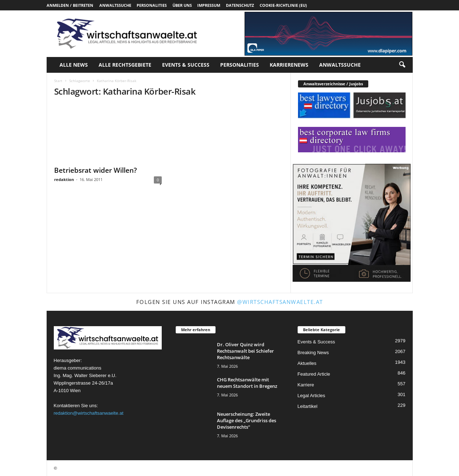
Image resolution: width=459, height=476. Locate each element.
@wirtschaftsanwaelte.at (280, 302)
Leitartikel (308, 406)
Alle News (74, 65)
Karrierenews (289, 65)
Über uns (182, 5)
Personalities (152, 5)
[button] (402, 65)
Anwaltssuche (115, 5)
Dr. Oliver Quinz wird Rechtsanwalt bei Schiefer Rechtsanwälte (245, 351)
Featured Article (314, 374)
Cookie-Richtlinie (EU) (283, 5)
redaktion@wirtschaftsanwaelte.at (89, 413)
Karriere (306, 385)
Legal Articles (311, 396)
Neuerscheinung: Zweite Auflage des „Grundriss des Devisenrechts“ (247, 420)
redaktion (64, 179)
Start (58, 81)
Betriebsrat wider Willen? (96, 170)
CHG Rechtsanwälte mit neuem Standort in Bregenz (247, 383)
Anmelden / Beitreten (70, 5)
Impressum (209, 5)
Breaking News (313, 353)
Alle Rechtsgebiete (125, 65)
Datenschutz (240, 5)
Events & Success (186, 65)
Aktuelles (307, 363)
